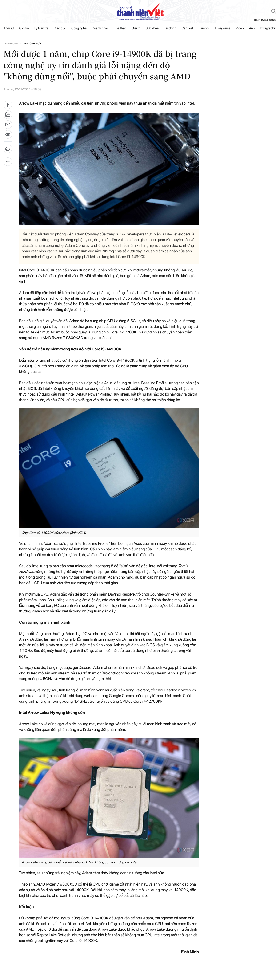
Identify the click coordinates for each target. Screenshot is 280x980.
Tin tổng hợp (32, 44)
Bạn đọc (204, 28)
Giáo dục (60, 28)
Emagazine (223, 28)
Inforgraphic (268, 28)
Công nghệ (79, 28)
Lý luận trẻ (41, 28)
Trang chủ (11, 44)
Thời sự (9, 28)
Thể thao (120, 28)
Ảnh (252, 28)
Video (240, 28)
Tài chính (170, 28)
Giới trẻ (24, 28)
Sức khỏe (152, 28)
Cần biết (187, 28)
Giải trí (136, 28)
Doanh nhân (100, 28)
